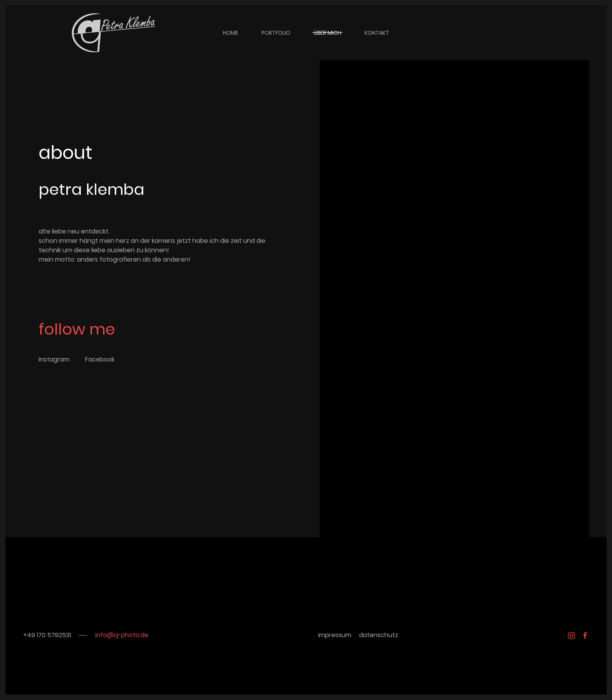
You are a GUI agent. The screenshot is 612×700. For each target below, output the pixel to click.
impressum (335, 635)
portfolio (276, 33)
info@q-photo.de (122, 635)
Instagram (54, 359)
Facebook (100, 359)
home (230, 33)
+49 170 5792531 (47, 635)
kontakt (377, 33)
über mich (327, 33)
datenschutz (379, 635)
